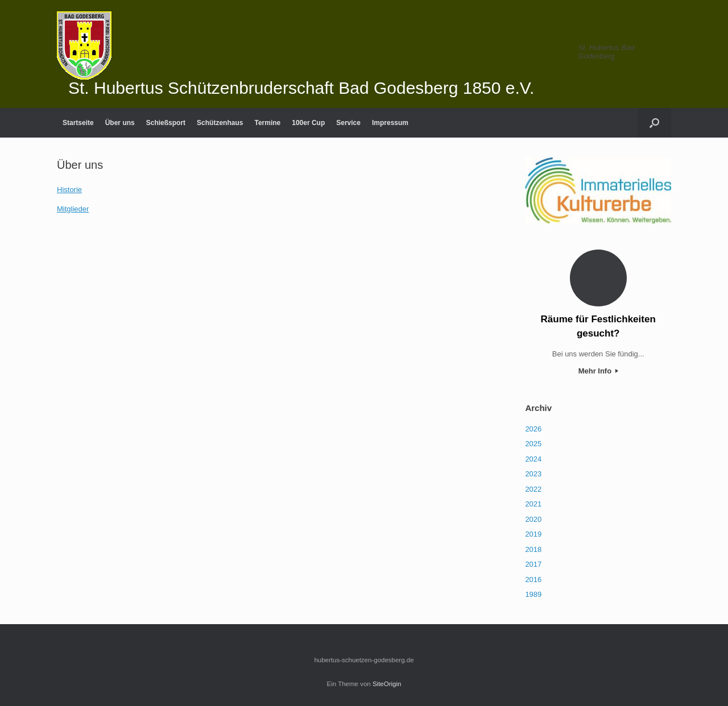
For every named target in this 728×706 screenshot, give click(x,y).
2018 (533, 549)
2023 (533, 474)
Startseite (78, 123)
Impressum (390, 123)
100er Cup (308, 123)
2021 (533, 504)
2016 (533, 580)
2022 (533, 489)
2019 (533, 534)
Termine (267, 123)
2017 (533, 564)
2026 (533, 429)
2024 (533, 459)
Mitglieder (73, 209)
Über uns (120, 123)
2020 (533, 519)
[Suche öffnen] (654, 123)
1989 (533, 594)
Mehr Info (598, 371)
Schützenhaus (220, 123)
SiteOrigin (387, 684)
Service (348, 123)
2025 (533, 444)
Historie (69, 190)
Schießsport (166, 123)
